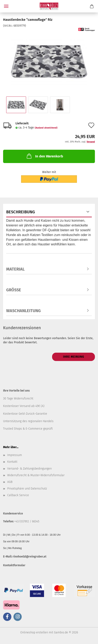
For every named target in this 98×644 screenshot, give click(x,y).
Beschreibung (21, 212)
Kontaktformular (14, 565)
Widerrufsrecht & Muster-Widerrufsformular (36, 475)
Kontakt (12, 462)
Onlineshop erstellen (34, 632)
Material (15, 269)
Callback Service (18, 495)
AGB (10, 482)
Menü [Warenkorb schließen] (6, 6)
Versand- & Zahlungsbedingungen (29, 469)
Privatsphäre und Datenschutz (27, 489)
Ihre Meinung (74, 357)
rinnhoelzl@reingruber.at (29, 557)
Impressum (15, 455)
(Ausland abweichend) (46, 128)
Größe (14, 290)
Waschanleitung (23, 311)
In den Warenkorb (44, 156)
